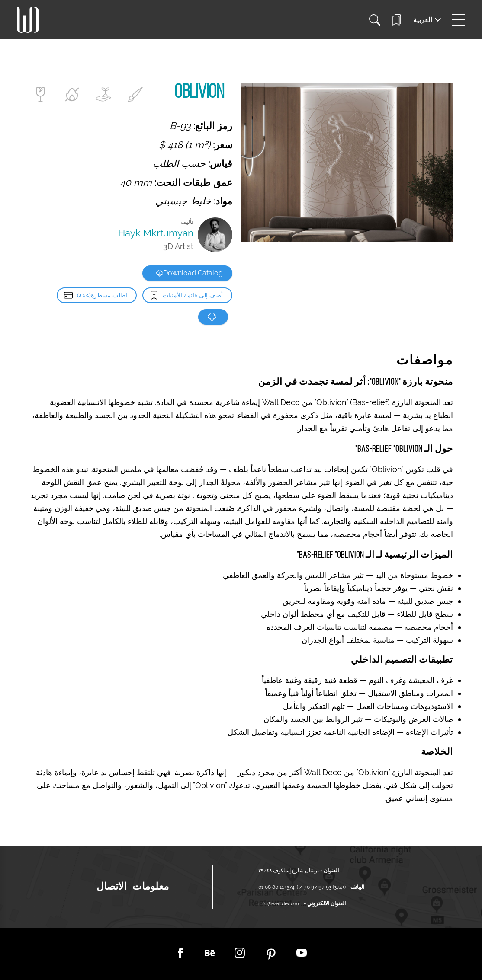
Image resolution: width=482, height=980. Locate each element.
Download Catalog (190, 273)
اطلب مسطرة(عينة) (102, 295)
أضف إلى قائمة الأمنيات (193, 295)
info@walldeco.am (280, 903)
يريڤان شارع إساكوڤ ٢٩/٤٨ (289, 871)
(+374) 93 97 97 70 (324, 887)
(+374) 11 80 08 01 (279, 887)
